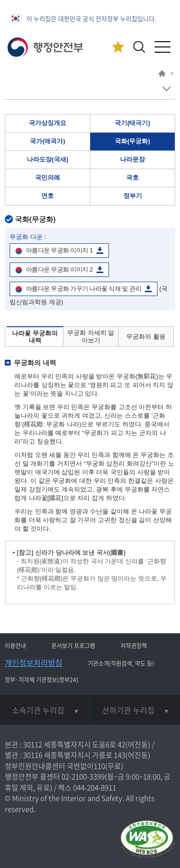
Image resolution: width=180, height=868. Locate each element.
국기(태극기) (132, 123)
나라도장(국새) (48, 159)
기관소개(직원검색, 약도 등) (121, 663)
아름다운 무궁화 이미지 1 (59, 250)
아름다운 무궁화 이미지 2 (59, 269)
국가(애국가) (48, 141)
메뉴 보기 (166, 89)
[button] (139, 47)
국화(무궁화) (132, 141)
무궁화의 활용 (146, 337)
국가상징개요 (48, 123)
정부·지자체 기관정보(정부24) (42, 680)
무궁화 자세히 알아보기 (91, 337)
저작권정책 (134, 646)
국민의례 (48, 177)
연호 (48, 196)
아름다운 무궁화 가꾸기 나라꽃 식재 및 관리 (84, 289)
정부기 (133, 196)
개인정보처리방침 (34, 662)
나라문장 (132, 159)
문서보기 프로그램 (73, 646)
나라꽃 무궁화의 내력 (35, 337)
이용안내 (15, 646)
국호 (132, 177)
